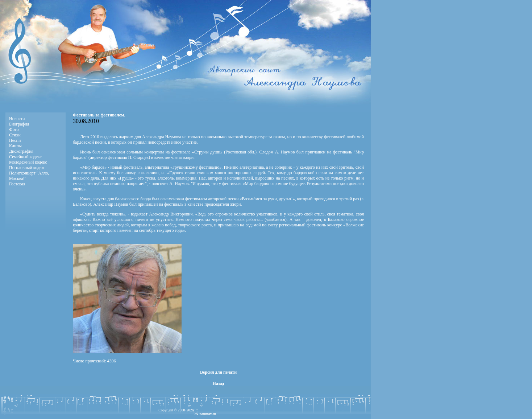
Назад (218, 383)
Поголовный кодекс (27, 168)
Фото (14, 130)
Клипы (15, 146)
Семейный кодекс (25, 157)
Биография (19, 124)
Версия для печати (218, 372)
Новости (17, 119)
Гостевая (17, 184)
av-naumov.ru (205, 414)
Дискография (21, 151)
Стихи (15, 135)
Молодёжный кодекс (28, 162)
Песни (15, 140)
